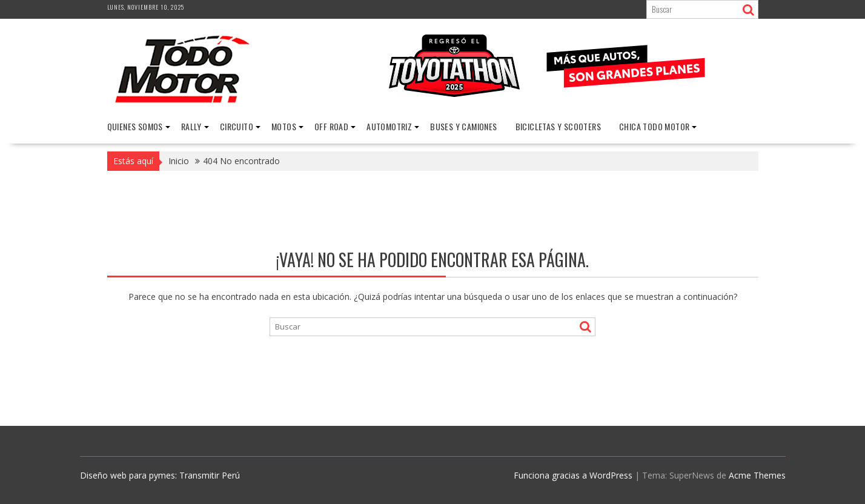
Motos (284, 126)
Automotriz (389, 126)
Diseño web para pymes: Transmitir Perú (160, 475)
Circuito (237, 126)
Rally (191, 126)
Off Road (331, 126)
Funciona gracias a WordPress (573, 475)
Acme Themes (757, 475)
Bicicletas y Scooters (558, 126)
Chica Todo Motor (654, 126)
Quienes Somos (135, 126)
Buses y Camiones (463, 126)
